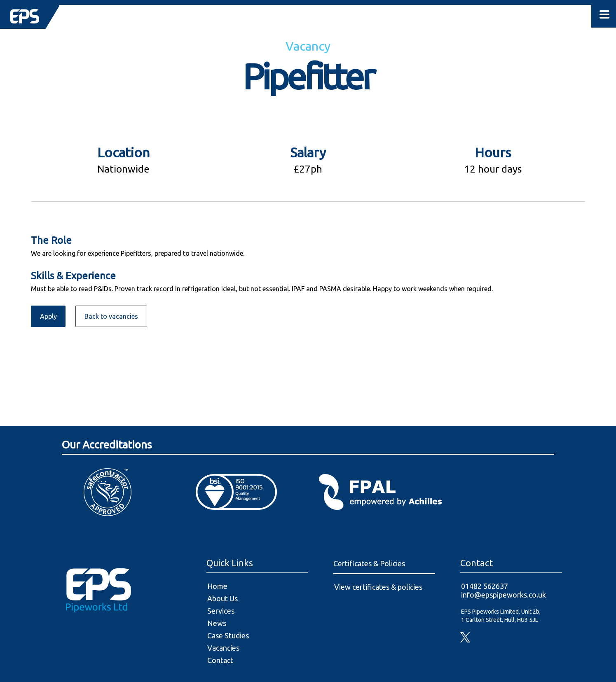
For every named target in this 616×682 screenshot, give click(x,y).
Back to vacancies (111, 316)
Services (221, 611)
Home (217, 586)
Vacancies (223, 648)
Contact (220, 660)
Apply (48, 316)
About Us (223, 598)
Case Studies (228, 635)
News (217, 623)
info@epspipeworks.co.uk (504, 595)
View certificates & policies (378, 587)
